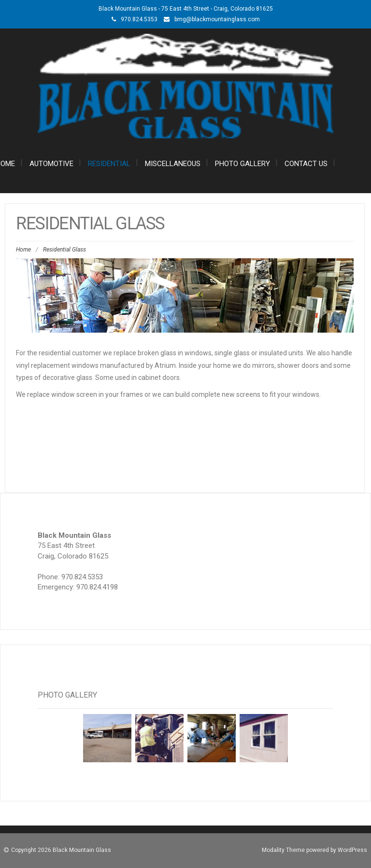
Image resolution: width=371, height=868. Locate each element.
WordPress (352, 850)
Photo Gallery (243, 164)
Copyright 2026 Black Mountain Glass (61, 850)
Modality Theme (283, 850)
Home (23, 250)
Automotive (51, 164)
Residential (109, 164)
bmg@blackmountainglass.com (217, 19)
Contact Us (306, 164)
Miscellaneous (173, 164)
